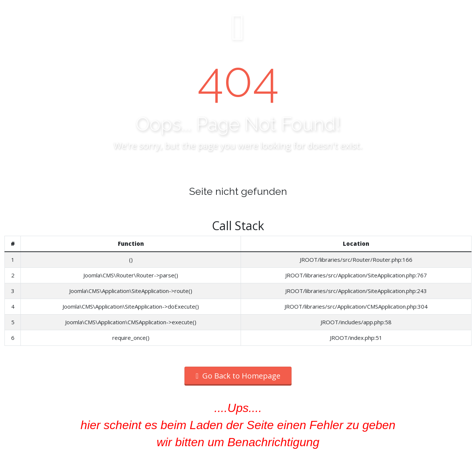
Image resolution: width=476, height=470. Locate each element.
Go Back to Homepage (238, 376)
